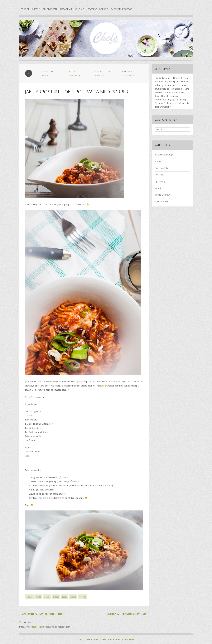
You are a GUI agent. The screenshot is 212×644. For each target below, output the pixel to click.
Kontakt (80, 9)
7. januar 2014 (74, 75)
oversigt (159, 188)
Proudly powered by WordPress (92, 639)
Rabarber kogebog (122, 9)
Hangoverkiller (162, 168)
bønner (29, 597)
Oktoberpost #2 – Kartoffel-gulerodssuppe (41, 614)
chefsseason (47, 75)
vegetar (83, 597)
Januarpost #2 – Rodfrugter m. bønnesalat (127, 614)
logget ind (37, 627)
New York (159, 175)
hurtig (38, 597)
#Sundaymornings (164, 155)
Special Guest (161, 202)
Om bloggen (50, 9)
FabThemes (129, 639)
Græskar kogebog (98, 9)
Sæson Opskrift (101, 75)
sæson (73, 597)
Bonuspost (160, 161)
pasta (64, 597)
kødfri (47, 597)
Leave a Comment (128, 75)
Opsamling (160, 182)
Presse (36, 9)
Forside (25, 9)
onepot (56, 597)
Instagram (66, 9)
